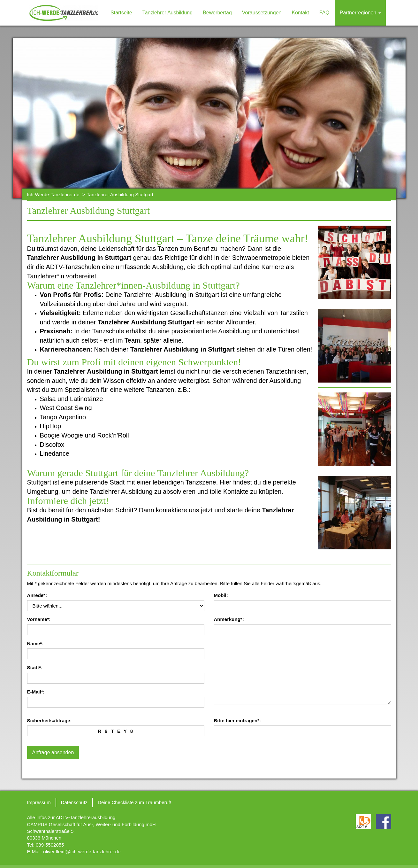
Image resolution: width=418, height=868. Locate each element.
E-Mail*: (36, 692)
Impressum (39, 802)
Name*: (35, 643)
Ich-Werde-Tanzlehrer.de (53, 194)
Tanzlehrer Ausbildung (167, 13)
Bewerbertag (217, 13)
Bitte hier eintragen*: (238, 721)
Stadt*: (35, 667)
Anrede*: (37, 595)
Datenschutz (74, 802)
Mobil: (221, 595)
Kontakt (300, 13)
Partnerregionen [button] (360, 13)
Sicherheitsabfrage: (49, 721)
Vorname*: (39, 619)
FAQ (324, 13)
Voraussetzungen (262, 13)
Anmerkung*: (229, 619)
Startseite (121, 13)
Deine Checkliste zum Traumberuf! (134, 802)
